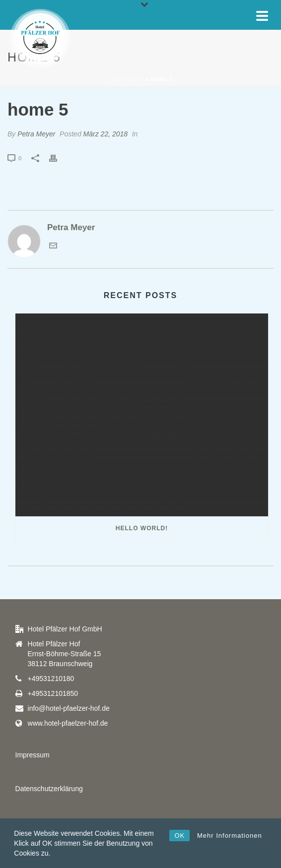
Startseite (126, 80)
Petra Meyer (36, 134)
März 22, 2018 (106, 134)
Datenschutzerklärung (49, 789)
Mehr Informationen (230, 836)
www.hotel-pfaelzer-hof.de (68, 723)
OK (179, 836)
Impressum (33, 755)
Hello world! (142, 528)
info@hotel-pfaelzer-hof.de (69, 708)
